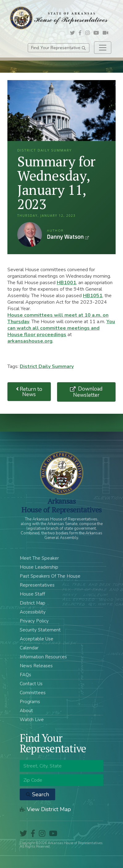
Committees (33, 693)
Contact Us (31, 684)
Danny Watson (30, 234)
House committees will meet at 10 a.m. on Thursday (58, 318)
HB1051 (93, 296)
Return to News (29, 392)
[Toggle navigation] (103, 48)
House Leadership (39, 567)
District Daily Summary (47, 366)
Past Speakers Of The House (50, 576)
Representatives (37, 585)
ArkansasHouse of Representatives (61, 505)
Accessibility (33, 612)
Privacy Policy (34, 621)
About (26, 711)
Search (37, 794)
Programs (30, 702)
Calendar (29, 648)
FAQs (25, 675)
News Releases (36, 666)
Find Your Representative (58, 48)
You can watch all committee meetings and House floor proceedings (61, 328)
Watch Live (32, 720)
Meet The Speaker (39, 558)
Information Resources (43, 657)
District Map (33, 603)
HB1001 (66, 283)
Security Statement (40, 630)
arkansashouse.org (30, 341)
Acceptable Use (37, 639)
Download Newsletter (88, 392)
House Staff (32, 594)
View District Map (45, 809)
